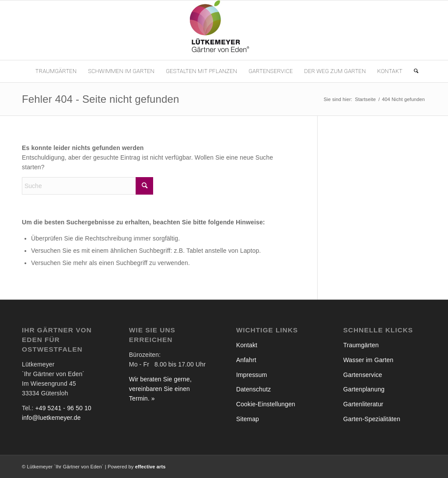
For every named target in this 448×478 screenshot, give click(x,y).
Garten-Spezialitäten (372, 419)
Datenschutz (254, 389)
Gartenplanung (364, 389)
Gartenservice (363, 375)
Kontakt (247, 345)
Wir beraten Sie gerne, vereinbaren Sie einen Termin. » (160, 389)
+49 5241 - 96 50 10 (63, 408)
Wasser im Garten (369, 360)
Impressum (252, 375)
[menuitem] (56, 71)
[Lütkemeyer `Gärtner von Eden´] (224, 30)
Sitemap (248, 419)
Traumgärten (361, 345)
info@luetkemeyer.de (51, 418)
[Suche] (413, 71)
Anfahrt (246, 360)
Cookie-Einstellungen (266, 404)
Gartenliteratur (364, 404)
